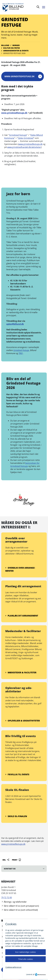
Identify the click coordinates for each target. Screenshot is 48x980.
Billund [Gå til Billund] (5, 45)
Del (6, 860)
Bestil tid (7, 926)
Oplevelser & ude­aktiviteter (23, 721)
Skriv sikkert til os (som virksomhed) (20, 910)
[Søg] (38, 7)
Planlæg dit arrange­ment (22, 616)
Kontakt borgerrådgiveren (15, 937)
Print (17, 860)
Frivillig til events (17, 774)
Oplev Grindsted (26, 138)
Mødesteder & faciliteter (21, 673)
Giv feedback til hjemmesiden (16, 957)
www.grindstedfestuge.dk (19, 76)
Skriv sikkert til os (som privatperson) (20, 906)
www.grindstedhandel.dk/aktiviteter (24, 147)
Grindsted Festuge (18, 135)
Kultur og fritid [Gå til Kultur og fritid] (12, 48)
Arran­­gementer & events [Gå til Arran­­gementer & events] (16, 51)
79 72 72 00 (7, 898)
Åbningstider (9, 930)
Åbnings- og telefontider (14, 902)
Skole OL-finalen (16, 816)
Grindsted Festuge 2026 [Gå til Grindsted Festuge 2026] (14, 53)
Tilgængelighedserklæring (15, 953)
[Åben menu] (44, 7)
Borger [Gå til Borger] (16, 45)
